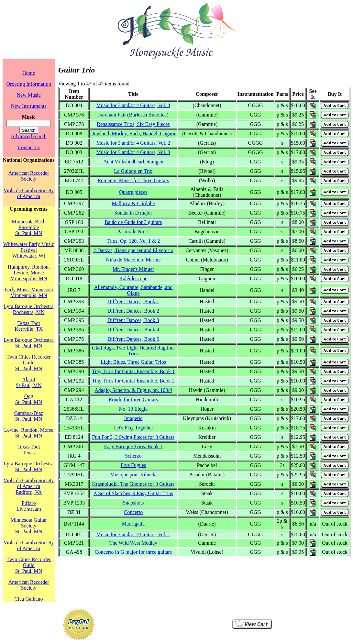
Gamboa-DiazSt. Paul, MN (29, 416)
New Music (29, 95)
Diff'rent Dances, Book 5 (133, 339)
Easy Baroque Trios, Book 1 (133, 446)
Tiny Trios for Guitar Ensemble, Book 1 (133, 371)
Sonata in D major (133, 213)
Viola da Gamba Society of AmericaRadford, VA (29, 486)
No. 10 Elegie (133, 409)
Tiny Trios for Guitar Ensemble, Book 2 (133, 381)
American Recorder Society (29, 176)
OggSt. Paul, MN (29, 399)
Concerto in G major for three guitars (133, 552)
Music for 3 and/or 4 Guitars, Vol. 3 (133, 152)
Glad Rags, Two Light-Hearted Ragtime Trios (133, 351)
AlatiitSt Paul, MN (29, 382)
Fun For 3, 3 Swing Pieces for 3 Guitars (133, 437)
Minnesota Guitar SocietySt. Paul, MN (28, 526)
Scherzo (133, 456)
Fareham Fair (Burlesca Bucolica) (133, 115)
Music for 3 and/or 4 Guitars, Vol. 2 (133, 143)
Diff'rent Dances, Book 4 (133, 330)
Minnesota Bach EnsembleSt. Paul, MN (28, 227)
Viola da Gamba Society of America (29, 193)
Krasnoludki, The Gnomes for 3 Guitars (133, 484)
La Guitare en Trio (133, 171)
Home (29, 73)
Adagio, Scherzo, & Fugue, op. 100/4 (133, 390)
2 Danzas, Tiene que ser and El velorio (133, 250)
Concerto (133, 512)
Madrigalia (133, 524)
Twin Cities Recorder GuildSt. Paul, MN (29, 363)
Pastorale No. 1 (133, 232)
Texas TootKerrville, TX (29, 326)
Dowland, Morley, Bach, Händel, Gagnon (133, 133)
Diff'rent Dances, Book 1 (133, 301)
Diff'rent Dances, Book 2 (133, 311)
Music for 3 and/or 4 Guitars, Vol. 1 (133, 534)
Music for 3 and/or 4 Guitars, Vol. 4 (133, 105)
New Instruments (29, 106)
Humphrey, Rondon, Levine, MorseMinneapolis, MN (29, 273)
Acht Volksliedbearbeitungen (133, 162)
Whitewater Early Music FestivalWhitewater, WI (29, 250)
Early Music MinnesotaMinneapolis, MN (29, 292)
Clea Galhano (29, 599)
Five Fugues (133, 465)
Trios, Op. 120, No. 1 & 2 (133, 241)
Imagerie (133, 418)
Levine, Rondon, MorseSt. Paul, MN (29, 433)
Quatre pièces (133, 192)
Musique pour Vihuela (133, 475)
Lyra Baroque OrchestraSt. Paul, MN (29, 343)
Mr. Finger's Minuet (133, 269)
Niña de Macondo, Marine (133, 260)
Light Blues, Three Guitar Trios (133, 362)
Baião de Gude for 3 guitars (133, 222)
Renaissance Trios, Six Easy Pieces (133, 124)
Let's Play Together (133, 428)
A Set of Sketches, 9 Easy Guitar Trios (133, 493)
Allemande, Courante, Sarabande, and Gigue (133, 290)
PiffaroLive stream (29, 506)
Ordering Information (29, 84)
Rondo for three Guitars (133, 400)
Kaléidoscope (133, 278)
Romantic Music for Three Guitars (133, 180)
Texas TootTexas (29, 450)
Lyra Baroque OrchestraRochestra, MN (29, 309)
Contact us (29, 147)
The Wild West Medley (133, 543)
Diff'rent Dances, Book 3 (133, 320)
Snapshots (133, 503)
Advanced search (29, 136)
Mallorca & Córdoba (133, 203)
